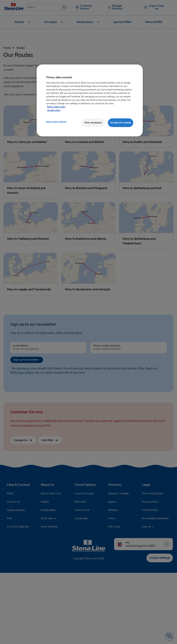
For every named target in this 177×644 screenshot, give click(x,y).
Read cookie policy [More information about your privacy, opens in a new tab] (56, 107)
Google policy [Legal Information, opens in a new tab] (54, 110)
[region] (90, 101)
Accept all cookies (121, 123)
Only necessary (93, 123)
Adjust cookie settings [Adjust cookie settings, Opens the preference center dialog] (56, 122)
